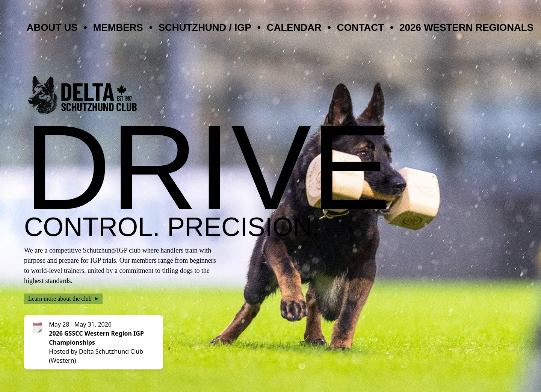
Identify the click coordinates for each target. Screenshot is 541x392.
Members (118, 27)
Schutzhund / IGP (205, 27)
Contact (360, 27)
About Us (52, 27)
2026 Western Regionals (466, 27)
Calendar (294, 27)
